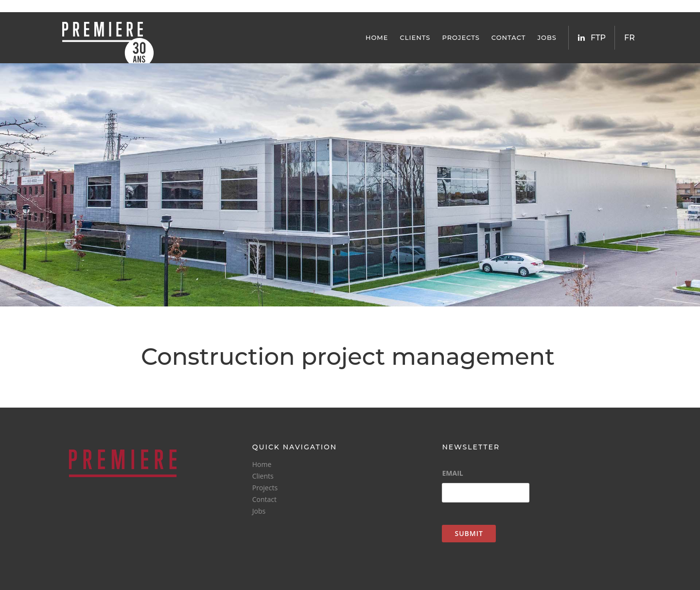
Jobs (547, 37)
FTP (598, 38)
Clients (415, 37)
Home (377, 37)
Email (452, 473)
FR (630, 38)
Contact (509, 37)
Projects (461, 37)
